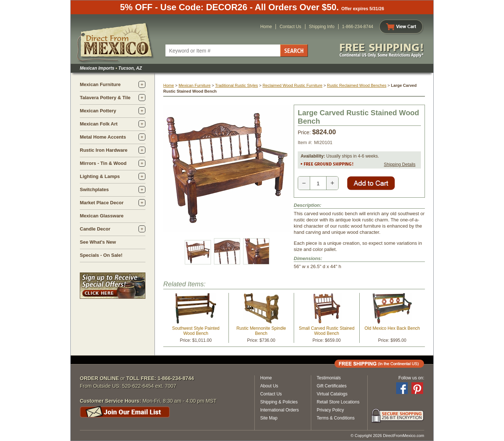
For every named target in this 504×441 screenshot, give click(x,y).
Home (266, 27)
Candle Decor (95, 229)
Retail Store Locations (338, 402)
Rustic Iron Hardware (104, 150)
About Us (269, 386)
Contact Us (290, 27)
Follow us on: (411, 378)
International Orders (280, 410)
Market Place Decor (102, 203)
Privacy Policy (330, 410)
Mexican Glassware (102, 216)
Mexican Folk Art (99, 124)
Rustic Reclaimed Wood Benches (357, 85)
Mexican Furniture (100, 84)
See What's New (98, 242)
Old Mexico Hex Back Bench (392, 328)
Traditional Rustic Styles (237, 85)
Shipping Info (322, 27)
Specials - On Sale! (101, 255)
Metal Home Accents (103, 137)
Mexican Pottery (98, 111)
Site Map (269, 418)
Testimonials (329, 378)
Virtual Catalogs (332, 394)
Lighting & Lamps (100, 176)
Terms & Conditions (336, 418)
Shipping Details (400, 165)
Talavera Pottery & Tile (105, 98)
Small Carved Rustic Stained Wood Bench (327, 331)
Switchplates (94, 189)
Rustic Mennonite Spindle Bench (261, 331)
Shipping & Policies (279, 402)
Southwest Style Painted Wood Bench (196, 331)
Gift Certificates (332, 386)
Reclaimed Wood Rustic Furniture (292, 85)
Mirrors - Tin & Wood (103, 163)
